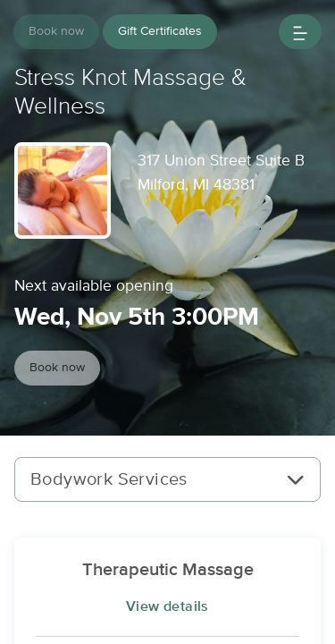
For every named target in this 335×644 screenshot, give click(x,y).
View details (167, 606)
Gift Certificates (160, 31)
